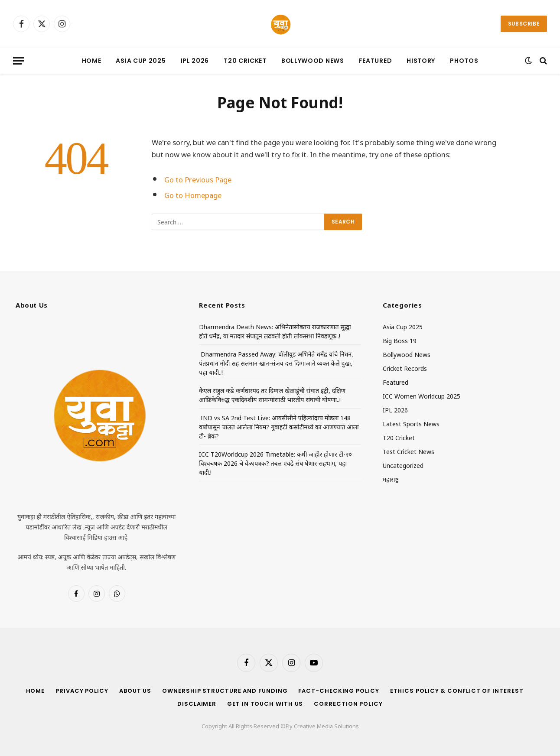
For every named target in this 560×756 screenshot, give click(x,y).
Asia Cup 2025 (141, 61)
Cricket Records (405, 368)
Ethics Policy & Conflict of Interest (457, 691)
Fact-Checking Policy (339, 691)
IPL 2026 (195, 61)
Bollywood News (313, 61)
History (421, 61)
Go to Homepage (193, 195)
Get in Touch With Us (265, 704)
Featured (376, 61)
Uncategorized (403, 465)
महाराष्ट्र (391, 479)
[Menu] (19, 61)
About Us (135, 691)
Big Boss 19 (400, 340)
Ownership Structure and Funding (225, 691)
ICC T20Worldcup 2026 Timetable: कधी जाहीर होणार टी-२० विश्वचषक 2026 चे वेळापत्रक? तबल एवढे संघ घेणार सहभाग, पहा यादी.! (275, 463)
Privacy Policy (82, 691)
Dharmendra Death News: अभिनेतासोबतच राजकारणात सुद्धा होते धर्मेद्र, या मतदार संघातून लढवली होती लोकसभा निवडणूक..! (275, 331)
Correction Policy (348, 704)
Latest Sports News (411, 423)
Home (92, 61)
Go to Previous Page (198, 179)
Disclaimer (197, 704)
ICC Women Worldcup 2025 (422, 396)
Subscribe (524, 24)
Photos (464, 61)
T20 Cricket (245, 61)
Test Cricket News (409, 451)
